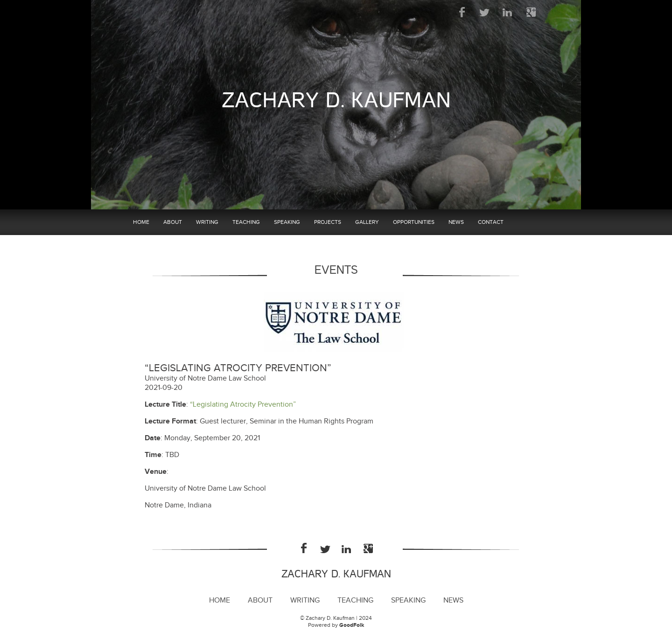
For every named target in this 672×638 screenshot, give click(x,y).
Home (141, 222)
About (173, 222)
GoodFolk (352, 625)
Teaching (246, 222)
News (456, 222)
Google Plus (531, 12)
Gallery (367, 222)
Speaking (287, 222)
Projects (328, 222)
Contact (491, 222)
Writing (207, 222)
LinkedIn (508, 12)
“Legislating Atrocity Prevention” (243, 405)
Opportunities (414, 222)
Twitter (485, 12)
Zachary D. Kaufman (336, 101)
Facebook (462, 12)
